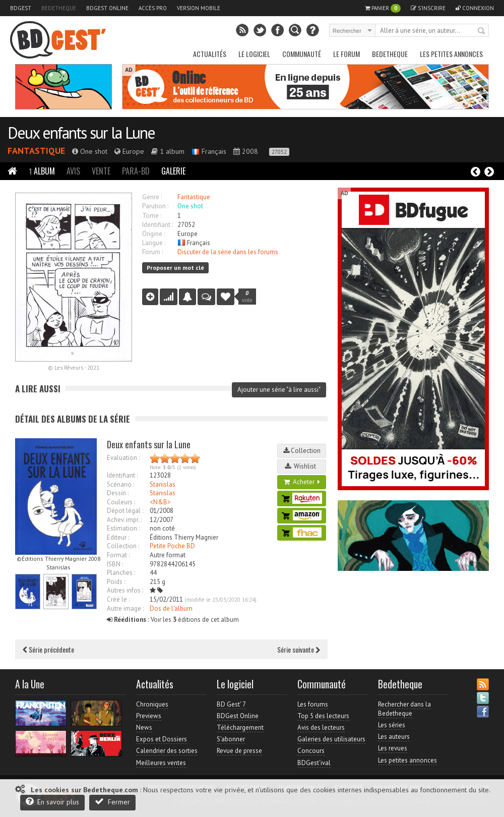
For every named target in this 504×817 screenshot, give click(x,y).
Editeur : (118, 537)
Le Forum (346, 54)
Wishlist (302, 466)
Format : (118, 555)
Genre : (152, 197)
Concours (311, 751)
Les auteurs (394, 737)
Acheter (302, 482)
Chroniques (152, 704)
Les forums (313, 704)
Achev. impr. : (124, 520)
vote (247, 297)
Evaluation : (123, 458)
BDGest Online (107, 8)
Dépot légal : (125, 511)
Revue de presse (239, 751)
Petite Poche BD (172, 546)
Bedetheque (59, 8)
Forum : (152, 252)
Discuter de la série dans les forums (228, 252)
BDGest (21, 8)
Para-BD (136, 171)
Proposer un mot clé (175, 268)
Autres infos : (125, 590)
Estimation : (123, 528)
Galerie (173, 171)
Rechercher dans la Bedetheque (404, 709)
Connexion (475, 8)
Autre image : (125, 608)
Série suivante (299, 649)
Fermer (112, 802)
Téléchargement (240, 727)
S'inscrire (428, 8)
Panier (383, 8)
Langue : (154, 243)
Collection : (123, 546)
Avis (73, 171)
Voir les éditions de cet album (173, 620)
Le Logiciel (254, 54)
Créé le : (118, 599)
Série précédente (48, 649)
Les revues (393, 748)
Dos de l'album (171, 608)
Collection (302, 451)
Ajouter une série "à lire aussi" (279, 390)
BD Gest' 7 (231, 704)
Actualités (210, 54)
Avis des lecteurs (321, 727)
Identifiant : (157, 225)
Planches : (121, 573)
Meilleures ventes (161, 763)
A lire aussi (38, 389)
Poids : (116, 582)
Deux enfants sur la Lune (81, 133)
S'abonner (231, 739)
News (144, 727)
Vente (101, 171)
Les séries (392, 725)
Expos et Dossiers (162, 739)
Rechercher (482, 31)
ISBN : (115, 564)
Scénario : (120, 484)
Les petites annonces (451, 54)
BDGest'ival (314, 763)
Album (42, 171)
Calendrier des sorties (167, 751)
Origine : (153, 234)
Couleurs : (121, 502)
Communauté (302, 54)
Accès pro (153, 8)
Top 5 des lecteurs (323, 716)
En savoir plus (52, 802)
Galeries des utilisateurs (331, 739)
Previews (149, 716)
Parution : (155, 206)
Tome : (152, 216)
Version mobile (199, 8)
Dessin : (118, 493)
